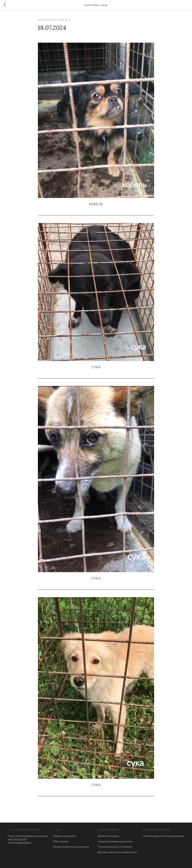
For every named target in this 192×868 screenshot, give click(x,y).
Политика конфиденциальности (115, 842)
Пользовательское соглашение (115, 847)
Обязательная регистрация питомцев (163, 836)
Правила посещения (64, 836)
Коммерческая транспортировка (71, 847)
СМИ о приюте (61, 842)
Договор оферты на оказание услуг (118, 852)
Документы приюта (108, 836)
